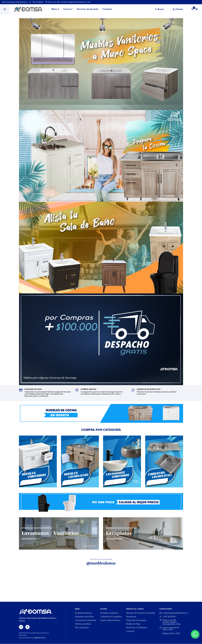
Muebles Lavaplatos (109, 613)
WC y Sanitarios (82, 628)
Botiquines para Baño (85, 617)
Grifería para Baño (83, 624)
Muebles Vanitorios (84, 613)
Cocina (68, 9)
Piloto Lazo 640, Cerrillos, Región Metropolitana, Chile (68, 2)
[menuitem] (55, 9)
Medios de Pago (133, 624)
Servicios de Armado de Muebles (141, 613)
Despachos (131, 617)
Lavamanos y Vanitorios (86, 620)
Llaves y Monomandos (110, 620)
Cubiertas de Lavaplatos (111, 617)
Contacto (107, 9)
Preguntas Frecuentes (136, 620)
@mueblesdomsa (101, 563)
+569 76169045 (36, 2)
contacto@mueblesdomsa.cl (15, 2)
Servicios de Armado (88, 9)
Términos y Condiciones (137, 628)
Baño (55, 9)
